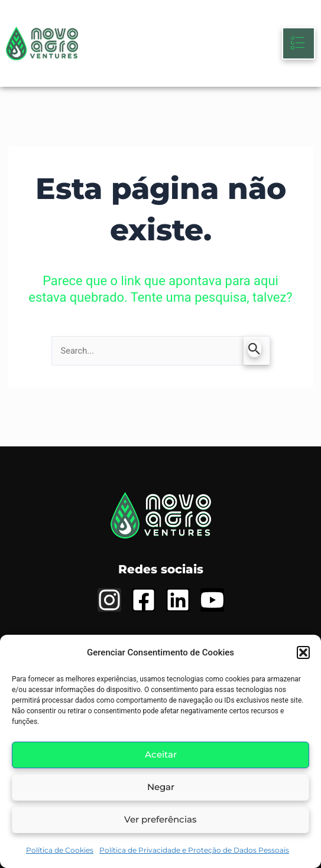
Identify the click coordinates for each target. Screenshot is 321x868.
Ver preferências (160, 819)
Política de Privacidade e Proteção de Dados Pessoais (194, 850)
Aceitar (161, 754)
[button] (303, 652)
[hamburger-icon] (299, 43)
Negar (161, 787)
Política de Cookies (60, 850)
